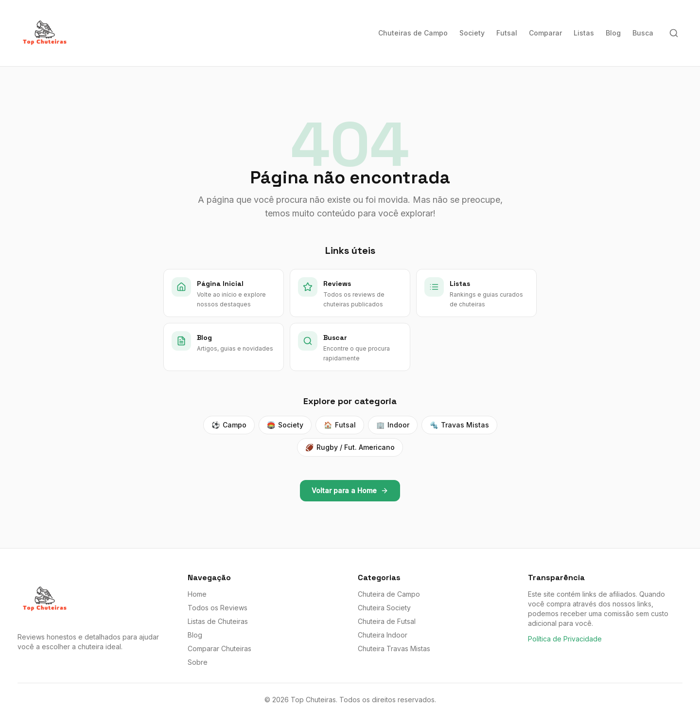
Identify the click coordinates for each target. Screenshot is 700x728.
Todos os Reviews (218, 608)
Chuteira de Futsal (387, 621)
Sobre (198, 662)
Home (197, 594)
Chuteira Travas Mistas (394, 648)
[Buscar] (674, 33)
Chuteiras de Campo (413, 33)
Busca (643, 33)
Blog (613, 33)
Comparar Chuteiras (219, 648)
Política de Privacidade (565, 639)
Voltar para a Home (350, 490)
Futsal (507, 33)
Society (472, 33)
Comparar (545, 33)
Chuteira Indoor (383, 635)
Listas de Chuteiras (218, 621)
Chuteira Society (384, 608)
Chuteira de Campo (389, 594)
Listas (584, 33)
